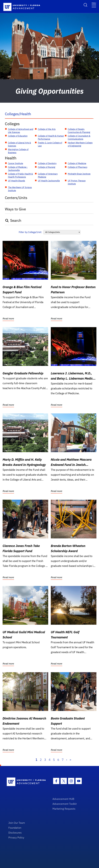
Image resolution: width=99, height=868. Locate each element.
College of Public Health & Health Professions (20, 175)
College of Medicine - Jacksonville (18, 169)
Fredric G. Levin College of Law (50, 144)
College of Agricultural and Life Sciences (21, 131)
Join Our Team (17, 823)
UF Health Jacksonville (49, 181)
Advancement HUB (63, 799)
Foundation (15, 828)
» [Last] (70, 760)
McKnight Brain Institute (79, 174)
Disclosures (15, 833)
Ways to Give (15, 209)
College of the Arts (47, 129)
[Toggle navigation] (94, 5)
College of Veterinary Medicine (48, 175)
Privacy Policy (16, 837)
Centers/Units (16, 198)
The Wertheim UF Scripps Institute (20, 189)
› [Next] (67, 760)
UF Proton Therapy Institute (77, 182)
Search (13, 220)
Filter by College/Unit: (30, 232)
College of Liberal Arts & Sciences (19, 144)
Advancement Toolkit (65, 804)
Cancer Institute (16, 163)
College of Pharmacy (78, 167)
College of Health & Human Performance (51, 137)
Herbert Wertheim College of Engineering (80, 144)
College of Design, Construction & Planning (79, 131)
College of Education (18, 136)
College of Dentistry (47, 163)
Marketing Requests (64, 809)
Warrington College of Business (18, 151)
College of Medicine (77, 163)
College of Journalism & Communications (79, 137)
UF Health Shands (16, 181)
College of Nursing (47, 167)
